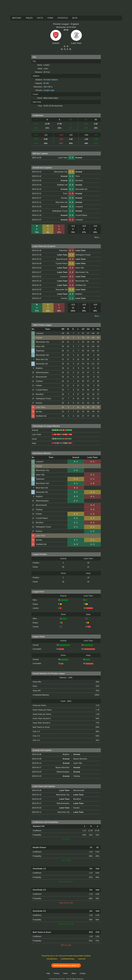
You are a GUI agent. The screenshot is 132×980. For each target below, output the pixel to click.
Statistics (63, 18)
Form (50, 18)
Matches (17, 18)
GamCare (82, 959)
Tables (29, 18)
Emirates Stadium (51, 80)
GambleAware (52, 959)
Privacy (56, 973)
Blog (75, 18)
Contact (83, 973)
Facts (40, 18)
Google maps (49, 90)
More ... (98, 237)
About (74, 973)
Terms (65, 973)
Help (48, 973)
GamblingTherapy (68, 959)
